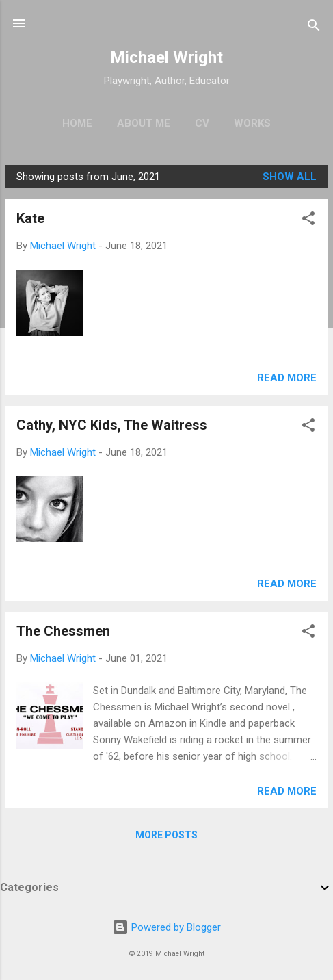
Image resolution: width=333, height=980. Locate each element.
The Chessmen (63, 631)
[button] (308, 221)
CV (202, 123)
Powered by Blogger (166, 927)
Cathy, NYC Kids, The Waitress (112, 425)
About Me (144, 123)
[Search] (314, 28)
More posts (166, 835)
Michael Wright (166, 57)
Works (252, 123)
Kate (30, 218)
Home (77, 123)
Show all (290, 177)
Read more (287, 378)
